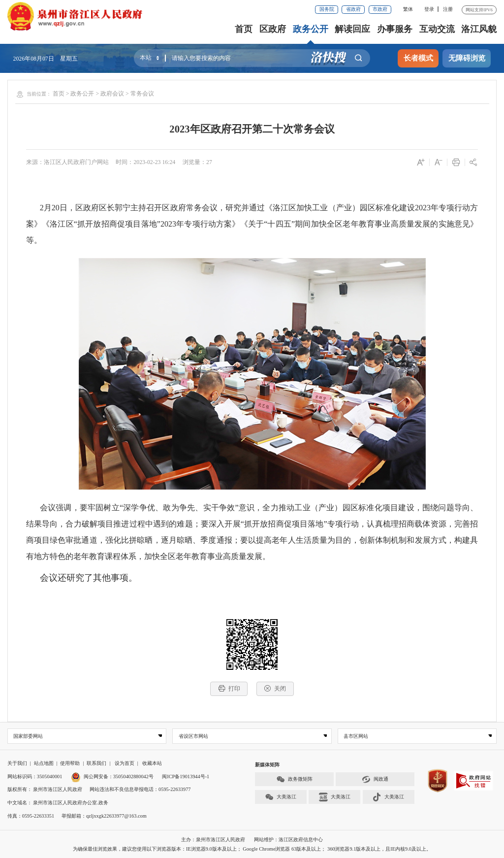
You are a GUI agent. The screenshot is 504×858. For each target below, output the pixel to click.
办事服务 (395, 29)
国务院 (327, 9)
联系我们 (96, 764)
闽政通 (375, 779)
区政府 (273, 29)
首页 (244, 29)
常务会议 (142, 94)
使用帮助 (70, 764)
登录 (429, 9)
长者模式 (418, 58)
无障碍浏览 (467, 58)
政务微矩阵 (294, 779)
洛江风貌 (479, 29)
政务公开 (311, 29)
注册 (448, 9)
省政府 (353, 9)
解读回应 (352, 29)
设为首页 (125, 764)
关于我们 (17, 764)
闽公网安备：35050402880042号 (112, 776)
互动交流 (437, 29)
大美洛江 (281, 797)
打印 (229, 688)
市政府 (380, 9)
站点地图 (44, 764)
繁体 (408, 9)
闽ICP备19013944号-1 (186, 776)
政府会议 (112, 94)
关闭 (275, 688)
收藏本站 (152, 764)
